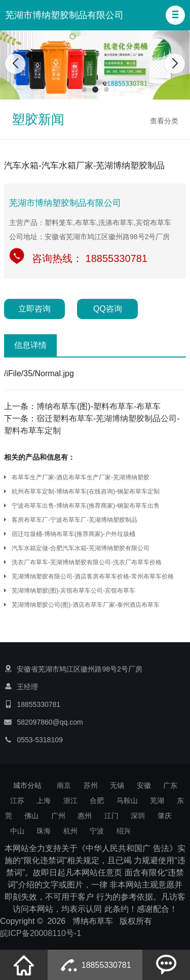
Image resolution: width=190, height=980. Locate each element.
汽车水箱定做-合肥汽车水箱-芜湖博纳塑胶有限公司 (81, 548)
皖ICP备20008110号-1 (41, 933)
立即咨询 (34, 309)
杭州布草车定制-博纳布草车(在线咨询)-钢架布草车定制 (86, 492)
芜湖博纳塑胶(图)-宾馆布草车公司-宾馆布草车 (73, 591)
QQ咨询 (108, 309)
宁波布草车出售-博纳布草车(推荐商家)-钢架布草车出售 (86, 506)
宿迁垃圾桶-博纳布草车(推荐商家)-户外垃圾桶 (73, 534)
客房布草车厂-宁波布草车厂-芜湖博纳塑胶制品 (74, 520)
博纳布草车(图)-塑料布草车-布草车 (99, 406)
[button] (175, 15)
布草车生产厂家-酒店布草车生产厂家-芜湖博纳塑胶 (81, 477)
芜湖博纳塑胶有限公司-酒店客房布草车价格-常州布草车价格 (93, 576)
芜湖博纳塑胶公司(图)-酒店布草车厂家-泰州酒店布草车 (86, 605)
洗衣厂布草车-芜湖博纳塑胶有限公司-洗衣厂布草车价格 (87, 562)
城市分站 (27, 785)
